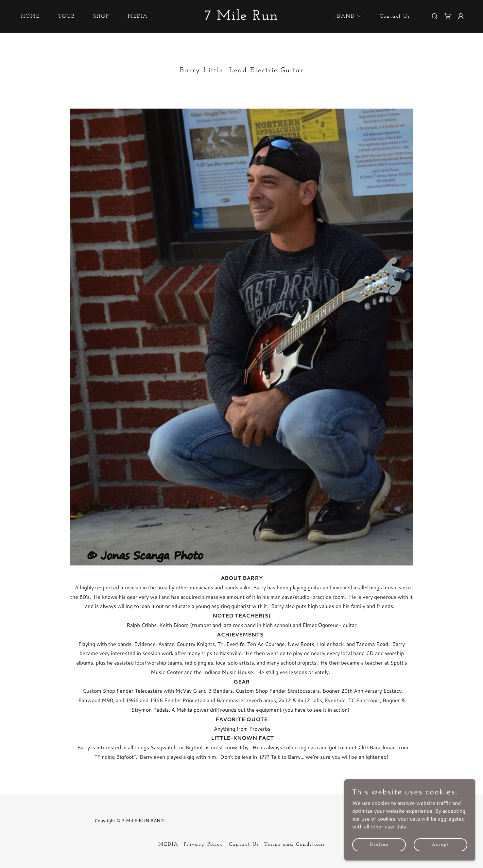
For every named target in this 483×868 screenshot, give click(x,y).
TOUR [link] (67, 16)
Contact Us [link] (395, 16)
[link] (241, 18)
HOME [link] (30, 16)
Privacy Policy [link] (204, 844)
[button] (347, 16)
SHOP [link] (101, 16)
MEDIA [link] (138, 16)
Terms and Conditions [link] (295, 844)
